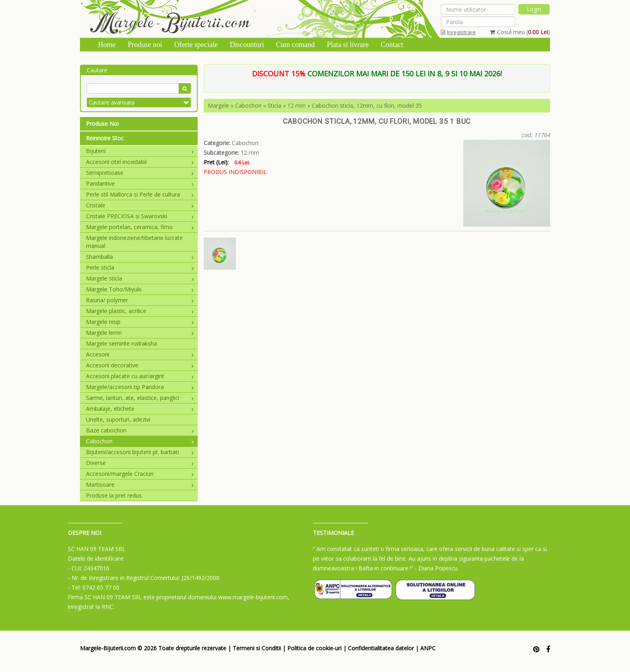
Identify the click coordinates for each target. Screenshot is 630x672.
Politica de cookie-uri (314, 648)
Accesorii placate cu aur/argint (140, 376)
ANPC (428, 648)
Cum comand (296, 45)
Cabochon (140, 441)
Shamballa (140, 257)
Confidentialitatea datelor (381, 648)
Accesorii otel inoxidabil (140, 162)
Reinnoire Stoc (105, 138)
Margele (218, 106)
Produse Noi (102, 124)
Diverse (140, 463)
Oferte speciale (196, 45)
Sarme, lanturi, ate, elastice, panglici (140, 398)
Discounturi (247, 45)
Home (107, 45)
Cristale (140, 205)
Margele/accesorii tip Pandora (140, 387)
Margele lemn (140, 333)
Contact (392, 45)
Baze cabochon (140, 430)
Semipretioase (140, 173)
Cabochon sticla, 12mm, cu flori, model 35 (367, 106)
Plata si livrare (348, 45)
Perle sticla (140, 267)
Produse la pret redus (114, 495)
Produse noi (145, 45)
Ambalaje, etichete (140, 409)
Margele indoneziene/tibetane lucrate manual (134, 242)
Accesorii (140, 354)
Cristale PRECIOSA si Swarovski (140, 216)
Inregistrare (458, 32)
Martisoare (140, 485)
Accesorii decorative (140, 365)
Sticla (274, 106)
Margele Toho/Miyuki (140, 289)
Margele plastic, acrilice (140, 311)
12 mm (297, 106)
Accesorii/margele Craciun (140, 474)
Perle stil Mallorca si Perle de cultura (140, 194)
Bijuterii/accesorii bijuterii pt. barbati (140, 452)
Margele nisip (140, 322)
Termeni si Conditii (257, 648)
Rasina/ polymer (140, 300)
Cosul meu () (520, 32)
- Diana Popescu (436, 568)
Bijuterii (140, 151)
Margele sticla (140, 278)
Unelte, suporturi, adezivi (118, 419)
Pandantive (140, 183)
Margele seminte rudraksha (122, 343)
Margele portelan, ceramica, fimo (140, 227)
